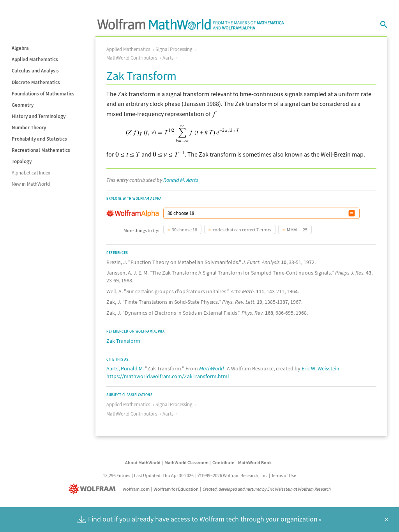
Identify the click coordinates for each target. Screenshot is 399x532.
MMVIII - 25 (297, 230)
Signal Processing (174, 49)
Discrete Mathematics (36, 82)
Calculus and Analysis (35, 71)
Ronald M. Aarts (181, 180)
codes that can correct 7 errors (242, 230)
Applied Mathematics (35, 59)
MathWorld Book (255, 462)
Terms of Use (284, 475)
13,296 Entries (117, 475)
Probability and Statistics (39, 139)
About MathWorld (143, 462)
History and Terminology (39, 116)
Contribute (223, 462)
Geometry (23, 105)
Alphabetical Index (31, 173)
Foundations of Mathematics (43, 94)
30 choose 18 (184, 230)
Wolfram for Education (176, 489)
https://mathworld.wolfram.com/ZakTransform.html (168, 376)
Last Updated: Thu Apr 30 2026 (164, 475)
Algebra (20, 48)
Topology (22, 161)
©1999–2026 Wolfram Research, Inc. (232, 475)
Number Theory (29, 128)
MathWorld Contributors (132, 58)
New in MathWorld (31, 184)
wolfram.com (136, 489)
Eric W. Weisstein (320, 368)
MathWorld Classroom (186, 462)
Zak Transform (123, 341)
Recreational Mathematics (41, 150)
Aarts (168, 58)
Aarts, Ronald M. (125, 368)
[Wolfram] (94, 489)
